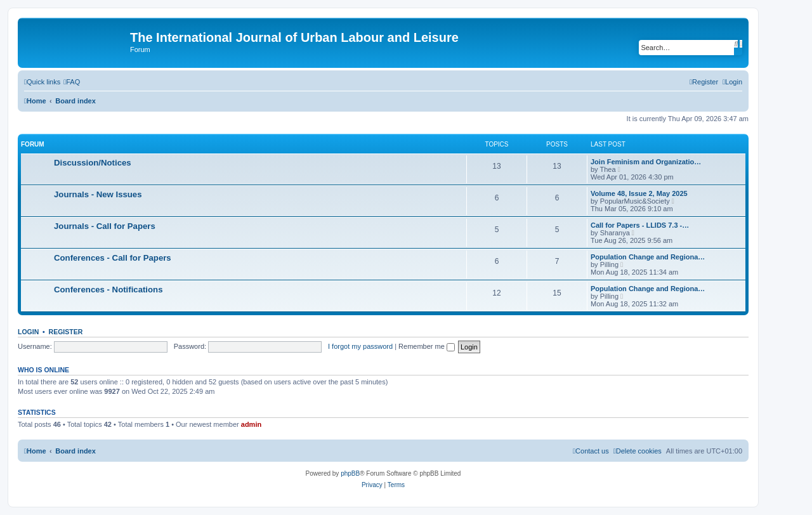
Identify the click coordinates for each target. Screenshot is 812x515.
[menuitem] (72, 82)
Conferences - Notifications (108, 290)
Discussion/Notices (93, 163)
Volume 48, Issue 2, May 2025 (639, 193)
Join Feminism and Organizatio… (646, 162)
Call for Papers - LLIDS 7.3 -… (640, 225)
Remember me (427, 346)
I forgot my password (360, 346)
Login (28, 332)
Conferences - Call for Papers (113, 258)
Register (66, 332)
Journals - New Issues (98, 194)
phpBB (350, 473)
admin (251, 424)
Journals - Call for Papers (105, 226)
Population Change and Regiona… (648, 257)
